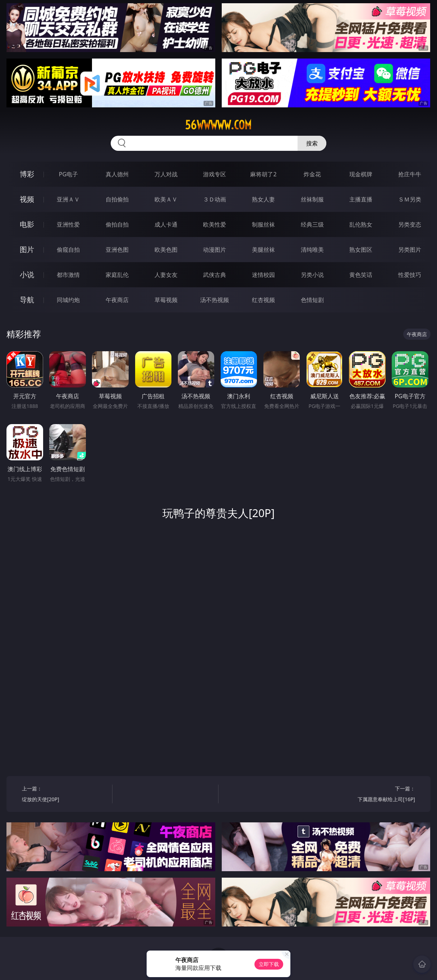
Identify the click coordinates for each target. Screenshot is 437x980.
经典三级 (312, 224)
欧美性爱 (215, 224)
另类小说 (312, 275)
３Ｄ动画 (215, 199)
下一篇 (372, 795)
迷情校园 (263, 275)
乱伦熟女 (361, 224)
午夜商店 (117, 300)
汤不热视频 (215, 300)
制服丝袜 (263, 224)
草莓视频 (166, 300)
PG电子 (68, 174)
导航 (27, 300)
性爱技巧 (410, 275)
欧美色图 (166, 250)
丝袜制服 (312, 199)
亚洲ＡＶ (68, 199)
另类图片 (410, 250)
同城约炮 (68, 300)
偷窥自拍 (68, 250)
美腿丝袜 (263, 250)
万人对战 (166, 174)
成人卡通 (166, 224)
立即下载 (269, 964)
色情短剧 (312, 300)
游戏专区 (215, 174)
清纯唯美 (312, 250)
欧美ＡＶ (166, 199)
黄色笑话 (361, 275)
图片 (27, 249)
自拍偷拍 (117, 199)
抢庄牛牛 (410, 174)
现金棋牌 (361, 174)
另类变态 (410, 224)
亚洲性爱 (68, 224)
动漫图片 (215, 250)
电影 (27, 224)
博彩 (27, 174)
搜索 (312, 143)
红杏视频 (263, 300)
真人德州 (117, 174)
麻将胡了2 (263, 174)
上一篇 (65, 795)
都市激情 (68, 275)
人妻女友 (166, 275)
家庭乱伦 (117, 275)
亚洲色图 (117, 250)
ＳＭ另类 (410, 199)
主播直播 (361, 199)
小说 (27, 275)
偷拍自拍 (117, 224)
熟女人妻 (263, 199)
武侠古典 (215, 275)
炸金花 (312, 174)
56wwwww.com (218, 125)
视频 (27, 199)
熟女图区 (361, 250)
